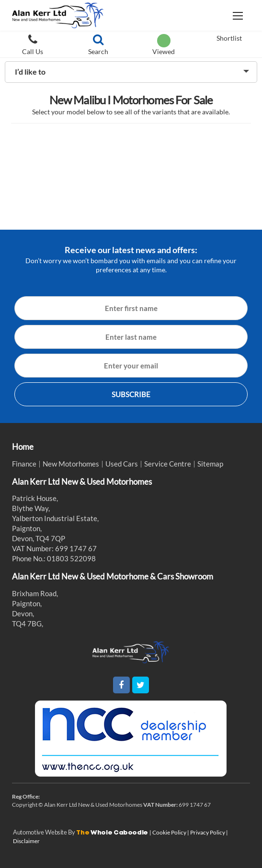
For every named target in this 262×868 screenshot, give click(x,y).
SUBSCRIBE (131, 394)
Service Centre (168, 464)
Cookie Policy (170, 832)
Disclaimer (26, 841)
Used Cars (122, 464)
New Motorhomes (71, 464)
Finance (24, 464)
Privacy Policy (208, 832)
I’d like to (30, 72)
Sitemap (210, 464)
